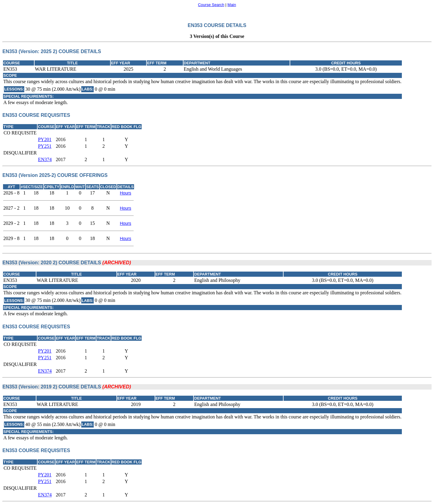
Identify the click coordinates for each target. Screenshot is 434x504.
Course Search (211, 5)
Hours (125, 193)
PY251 (45, 146)
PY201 (45, 139)
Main (232, 5)
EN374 (45, 159)
